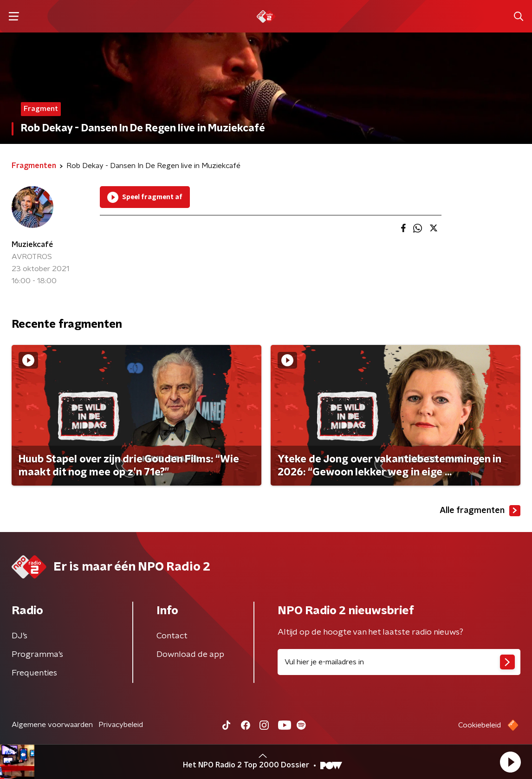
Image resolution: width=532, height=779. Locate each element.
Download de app (190, 655)
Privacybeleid (121, 725)
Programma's (37, 655)
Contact (172, 636)
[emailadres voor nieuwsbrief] (399, 662)
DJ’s (19, 636)
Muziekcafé (32, 245)
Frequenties (34, 673)
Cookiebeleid (480, 725)
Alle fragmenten (480, 511)
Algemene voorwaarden (52, 725)
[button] (510, 762)
